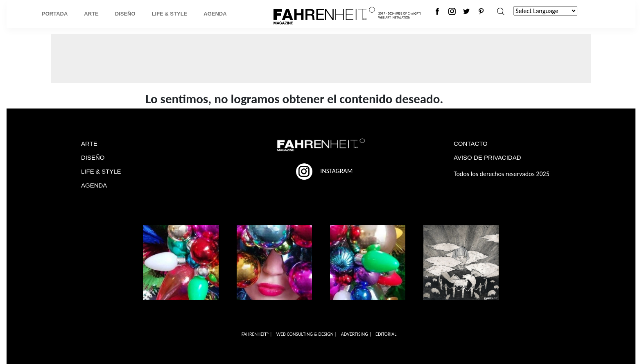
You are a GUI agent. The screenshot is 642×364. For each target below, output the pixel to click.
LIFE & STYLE (101, 171)
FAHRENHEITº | (257, 334)
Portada (55, 14)
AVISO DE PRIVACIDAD (487, 157)
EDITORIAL (386, 334)
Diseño (125, 14)
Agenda (215, 14)
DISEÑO (93, 157)
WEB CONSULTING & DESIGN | (307, 334)
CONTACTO (471, 144)
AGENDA (94, 185)
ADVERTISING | (356, 334)
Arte (91, 14)
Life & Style (170, 14)
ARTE (89, 144)
